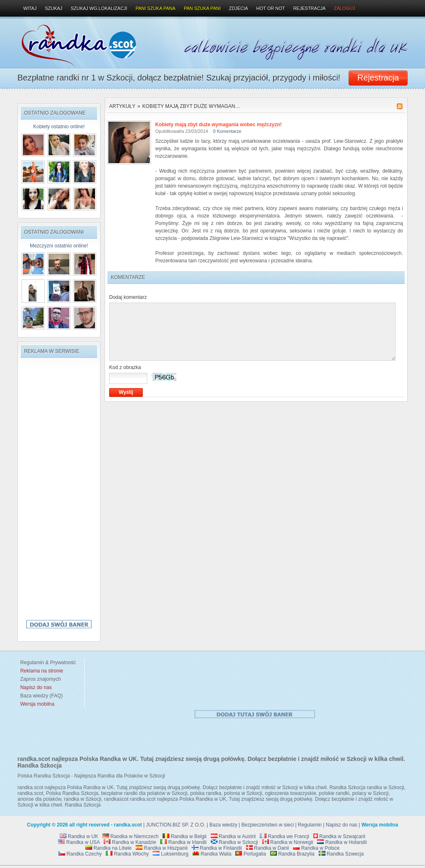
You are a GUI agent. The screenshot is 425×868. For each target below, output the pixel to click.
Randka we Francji (285, 836)
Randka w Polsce (316, 848)
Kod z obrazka (125, 367)
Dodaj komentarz (128, 297)
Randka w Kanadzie (130, 842)
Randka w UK (79, 836)
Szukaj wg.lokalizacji (99, 8)
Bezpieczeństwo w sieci (268, 825)
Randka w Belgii (184, 836)
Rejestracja (309, 8)
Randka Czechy (80, 854)
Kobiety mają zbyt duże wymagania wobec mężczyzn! (219, 125)
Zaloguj (345, 8)
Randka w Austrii (233, 836)
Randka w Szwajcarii (339, 836)
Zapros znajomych (41, 679)
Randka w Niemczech (131, 836)
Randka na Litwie (109, 848)
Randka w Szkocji (234, 842)
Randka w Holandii (342, 842)
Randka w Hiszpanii (162, 848)
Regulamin (310, 825)
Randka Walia (212, 854)
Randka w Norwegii (288, 842)
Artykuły (122, 106)
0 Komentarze (227, 131)
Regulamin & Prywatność (47, 663)
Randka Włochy (127, 854)
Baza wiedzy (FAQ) (40, 696)
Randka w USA (79, 842)
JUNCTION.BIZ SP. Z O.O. (176, 825)
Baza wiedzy (223, 825)
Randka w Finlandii (217, 848)
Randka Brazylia (292, 854)
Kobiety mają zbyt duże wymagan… (191, 106)
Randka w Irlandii (183, 842)
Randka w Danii (267, 848)
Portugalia (250, 854)
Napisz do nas (342, 825)
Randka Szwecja (341, 854)
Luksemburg (170, 854)
